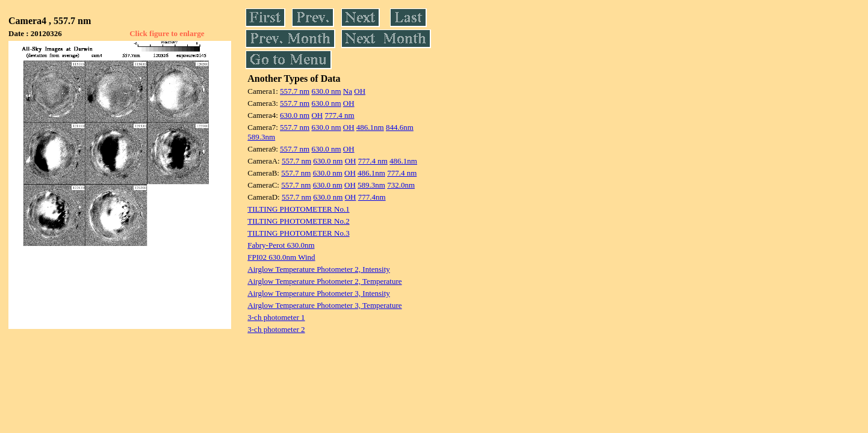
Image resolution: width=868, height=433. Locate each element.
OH (360, 91)
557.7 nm (295, 91)
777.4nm (372, 197)
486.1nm (370, 127)
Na (348, 91)
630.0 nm (326, 91)
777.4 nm (339, 115)
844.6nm (400, 127)
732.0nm (401, 185)
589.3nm (261, 137)
